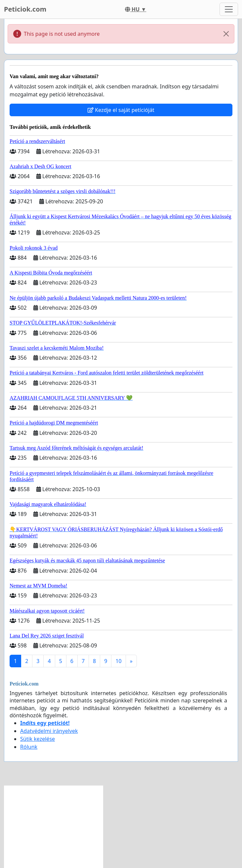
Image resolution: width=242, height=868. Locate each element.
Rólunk (29, 747)
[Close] (226, 34)
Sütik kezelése (38, 739)
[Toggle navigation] (229, 9)
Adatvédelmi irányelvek (49, 731)
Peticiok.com (25, 9)
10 (118, 661)
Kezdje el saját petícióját (121, 110)
